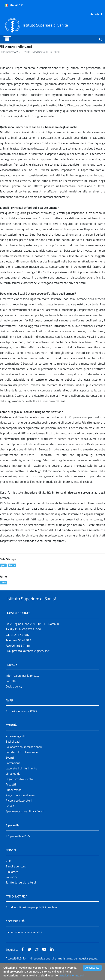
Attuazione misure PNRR (22, 720)
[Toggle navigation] (7, 39)
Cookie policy (14, 695)
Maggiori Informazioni (71, 976)
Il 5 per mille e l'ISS (18, 845)
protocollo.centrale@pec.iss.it (31, 659)
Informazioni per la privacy (22, 684)
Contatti (11, 690)
